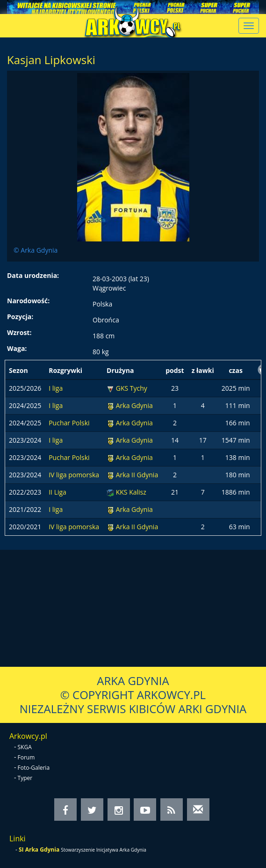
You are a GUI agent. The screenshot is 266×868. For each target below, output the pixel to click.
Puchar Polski (69, 423)
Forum (26, 757)
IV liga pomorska (74, 475)
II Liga (58, 492)
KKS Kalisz (131, 492)
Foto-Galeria (34, 768)
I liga (56, 388)
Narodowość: (28, 301)
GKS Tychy (132, 388)
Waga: (17, 348)
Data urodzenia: (33, 275)
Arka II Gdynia (137, 475)
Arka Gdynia (134, 405)
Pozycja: (20, 317)
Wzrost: (19, 332)
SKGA (25, 747)
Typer (25, 778)
